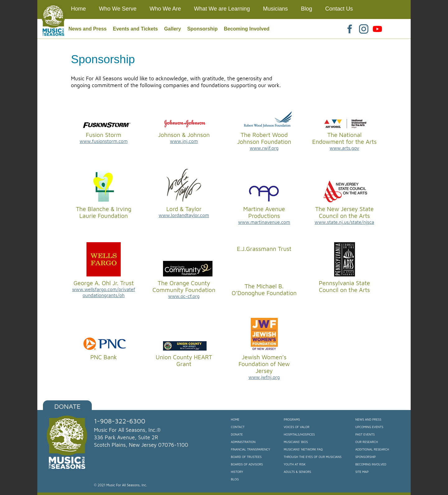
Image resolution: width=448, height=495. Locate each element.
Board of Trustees (246, 457)
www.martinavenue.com (264, 222)
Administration (243, 442)
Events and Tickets (135, 29)
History (237, 472)
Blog (235, 479)
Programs (292, 419)
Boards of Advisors (247, 464)
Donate (68, 406)
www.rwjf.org (264, 148)
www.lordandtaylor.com (184, 215)
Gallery (172, 29)
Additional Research (372, 449)
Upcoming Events (369, 427)
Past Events (365, 434)
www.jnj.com (184, 141)
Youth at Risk (295, 464)
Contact (238, 427)
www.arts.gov (345, 148)
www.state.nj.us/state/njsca (344, 222)
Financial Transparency (251, 449)
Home (235, 419)
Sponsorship (203, 29)
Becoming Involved (247, 29)
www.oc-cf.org (184, 296)
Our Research (366, 442)
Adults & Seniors (297, 472)
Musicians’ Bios (296, 442)
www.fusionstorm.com (104, 141)
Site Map (362, 472)
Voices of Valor (297, 427)
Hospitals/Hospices (299, 434)
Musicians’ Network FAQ (303, 449)
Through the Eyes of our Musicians (313, 457)
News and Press (88, 29)
